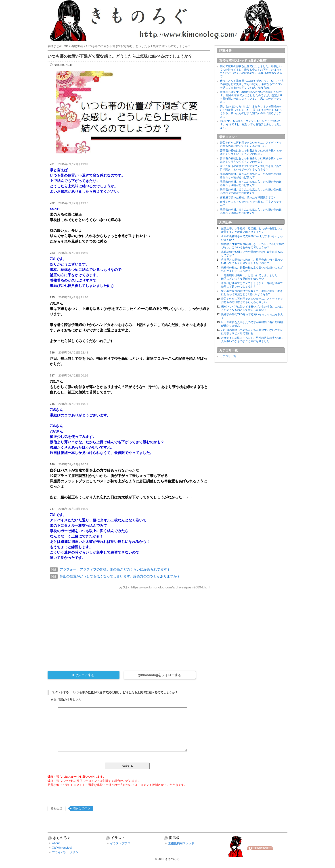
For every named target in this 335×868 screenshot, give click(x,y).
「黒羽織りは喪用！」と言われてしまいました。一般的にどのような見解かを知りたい (252, 277)
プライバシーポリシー (67, 852)
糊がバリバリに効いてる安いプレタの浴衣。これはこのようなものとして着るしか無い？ (252, 308)
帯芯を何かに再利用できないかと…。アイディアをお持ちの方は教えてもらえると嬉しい (251, 144)
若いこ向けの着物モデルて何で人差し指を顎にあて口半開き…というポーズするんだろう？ (251, 168)
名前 (54, 700)
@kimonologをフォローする (160, 675)
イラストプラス (120, 843)
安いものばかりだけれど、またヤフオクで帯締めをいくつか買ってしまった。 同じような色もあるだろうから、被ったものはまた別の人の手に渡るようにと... (251, 112)
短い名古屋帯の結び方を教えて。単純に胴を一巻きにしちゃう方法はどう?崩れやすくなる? (252, 293)
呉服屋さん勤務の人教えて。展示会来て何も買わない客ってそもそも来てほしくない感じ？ (252, 261)
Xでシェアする (83, 675)
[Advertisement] (129, 627)
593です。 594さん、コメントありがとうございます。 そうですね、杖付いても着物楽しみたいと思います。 (251, 124)
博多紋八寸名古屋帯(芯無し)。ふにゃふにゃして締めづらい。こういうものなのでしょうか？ (253, 246)
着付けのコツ (82, 808)
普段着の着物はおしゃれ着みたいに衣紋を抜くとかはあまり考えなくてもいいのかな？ (251, 152)
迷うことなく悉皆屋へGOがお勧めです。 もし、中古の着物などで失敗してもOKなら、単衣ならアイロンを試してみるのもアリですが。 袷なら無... (252, 84)
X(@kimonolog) (62, 848)
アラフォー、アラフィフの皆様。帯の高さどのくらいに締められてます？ (115, 569)
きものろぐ (172, 859)
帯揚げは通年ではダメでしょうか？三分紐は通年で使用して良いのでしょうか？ (252, 285)
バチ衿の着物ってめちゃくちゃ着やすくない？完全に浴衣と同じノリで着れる (252, 332)
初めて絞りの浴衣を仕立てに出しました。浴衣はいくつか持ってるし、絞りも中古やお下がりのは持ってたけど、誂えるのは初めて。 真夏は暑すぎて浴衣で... (251, 71)
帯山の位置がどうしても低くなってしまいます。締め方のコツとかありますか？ (120, 576)
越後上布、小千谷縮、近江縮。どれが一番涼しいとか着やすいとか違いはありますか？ (252, 230)
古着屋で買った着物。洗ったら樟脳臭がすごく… (249, 197)
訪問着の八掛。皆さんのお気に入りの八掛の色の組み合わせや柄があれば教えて (251, 176)
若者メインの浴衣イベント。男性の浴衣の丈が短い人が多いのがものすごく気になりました (252, 340)
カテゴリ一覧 (228, 356)
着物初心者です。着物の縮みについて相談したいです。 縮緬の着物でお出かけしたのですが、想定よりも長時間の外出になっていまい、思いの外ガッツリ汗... (251, 97)
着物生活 (57, 808)
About (56, 843)
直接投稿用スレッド (181, 843)
